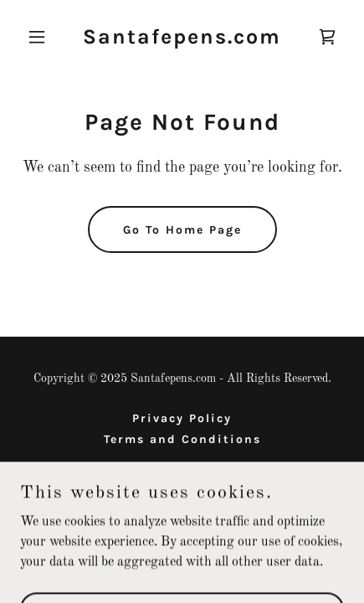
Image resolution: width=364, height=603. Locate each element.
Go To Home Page (182, 230)
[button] (44, 37)
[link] (182, 40)
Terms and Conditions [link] (182, 439)
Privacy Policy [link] (182, 418)
